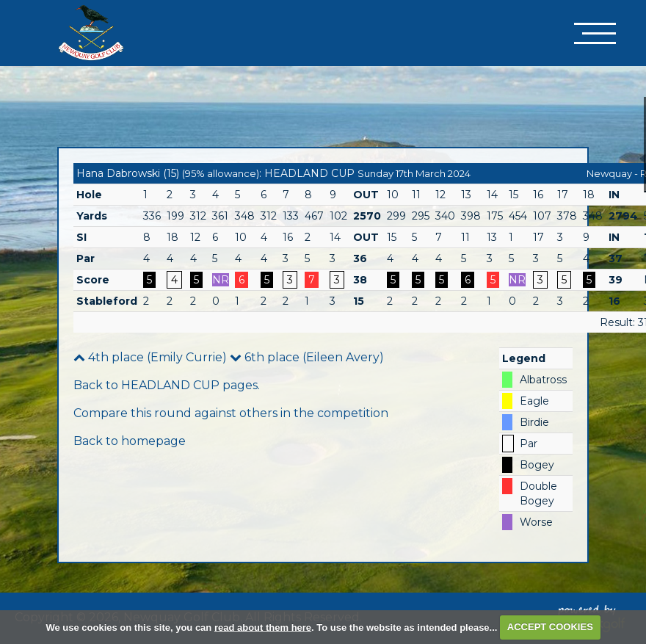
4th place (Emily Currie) (150, 357)
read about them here (263, 627)
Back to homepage (130, 441)
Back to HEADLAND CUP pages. (167, 385)
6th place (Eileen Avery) (307, 357)
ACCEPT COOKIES (550, 627)
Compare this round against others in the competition (231, 413)
